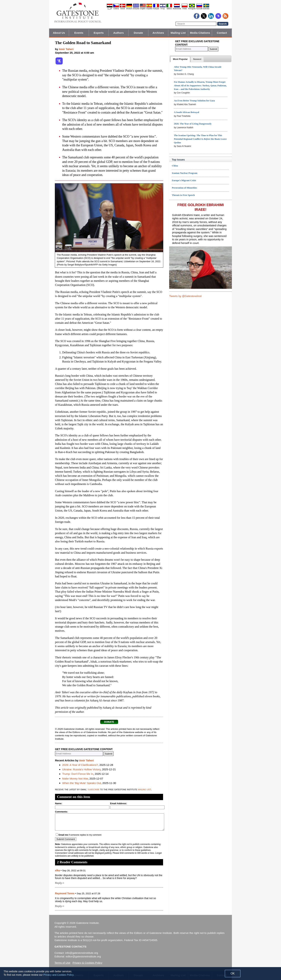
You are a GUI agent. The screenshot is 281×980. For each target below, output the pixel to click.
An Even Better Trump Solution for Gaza (194, 101)
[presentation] (180, 59)
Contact (222, 33)
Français (156, 9)
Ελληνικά (136, 9)
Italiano (169, 9)
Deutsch (129, 9)
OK (233, 973)
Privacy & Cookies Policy (87, 963)
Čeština (116, 9)
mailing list (144, 789)
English (143, 9)
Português (192, 9)
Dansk (123, 9)
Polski (185, 9)
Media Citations (200, 33)
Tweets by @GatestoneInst (185, 296)
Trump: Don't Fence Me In (78, 774)
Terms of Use (62, 963)
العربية (110, 9)
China (175, 166)
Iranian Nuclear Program (185, 173)
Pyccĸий (199, 9)
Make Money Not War (75, 778)
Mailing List (178, 33)
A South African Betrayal (186, 112)
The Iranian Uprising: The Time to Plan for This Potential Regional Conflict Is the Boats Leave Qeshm (200, 139)
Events (79, 33)
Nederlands (177, 9)
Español (149, 9)
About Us (59, 33)
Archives (158, 33)
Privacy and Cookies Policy (58, 975)
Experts (99, 33)
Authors (118, 33)
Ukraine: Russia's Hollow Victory (81, 769)
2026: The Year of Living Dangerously (193, 124)
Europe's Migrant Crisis (184, 180)
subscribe (94, 789)
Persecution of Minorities (184, 188)
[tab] (180, 59)
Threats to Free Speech (183, 195)
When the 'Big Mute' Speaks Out (82, 783)
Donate (138, 33)
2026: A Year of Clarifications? (80, 765)
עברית (163, 9)
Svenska (206, 9)
